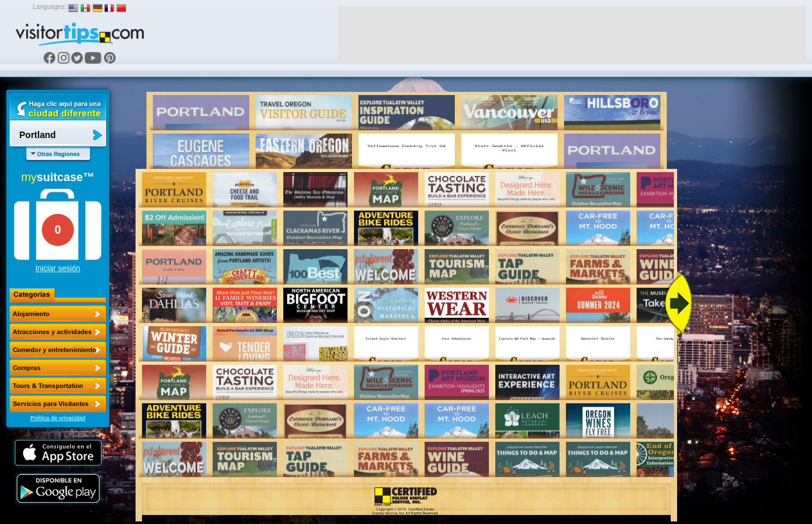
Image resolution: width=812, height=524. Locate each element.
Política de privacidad (58, 418)
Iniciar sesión (58, 268)
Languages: (49, 7)
